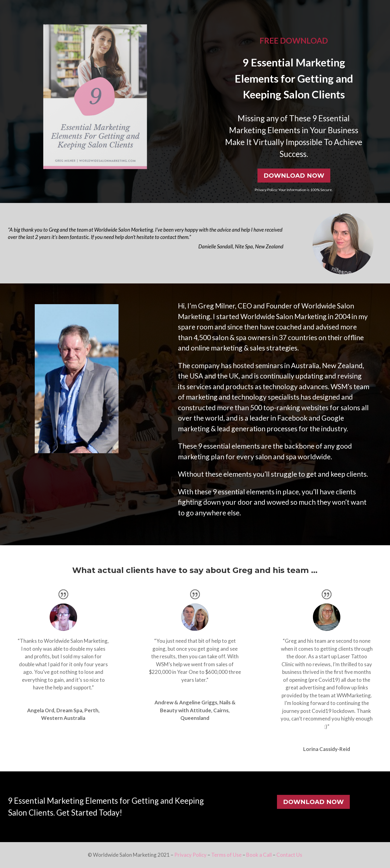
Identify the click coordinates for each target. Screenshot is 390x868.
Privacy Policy (190, 855)
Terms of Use (226, 855)
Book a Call (259, 855)
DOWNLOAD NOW (294, 176)
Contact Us (289, 855)
